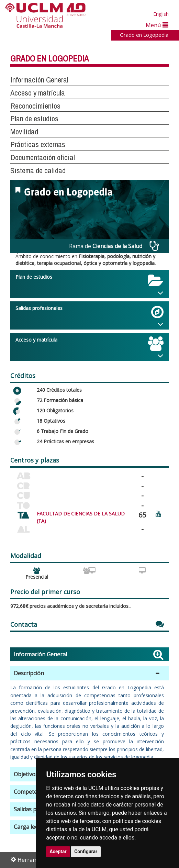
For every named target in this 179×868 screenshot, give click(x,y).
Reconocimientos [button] (35, 106)
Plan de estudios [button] (34, 119)
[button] (89, 673)
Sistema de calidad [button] (38, 170)
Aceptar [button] (58, 852)
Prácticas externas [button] (38, 144)
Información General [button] (39, 80)
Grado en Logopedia (144, 35)
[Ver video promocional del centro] (158, 514)
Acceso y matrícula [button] (38, 93)
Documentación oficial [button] (43, 157)
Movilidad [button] (24, 132)
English (161, 14)
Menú (157, 25)
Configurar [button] (86, 852)
